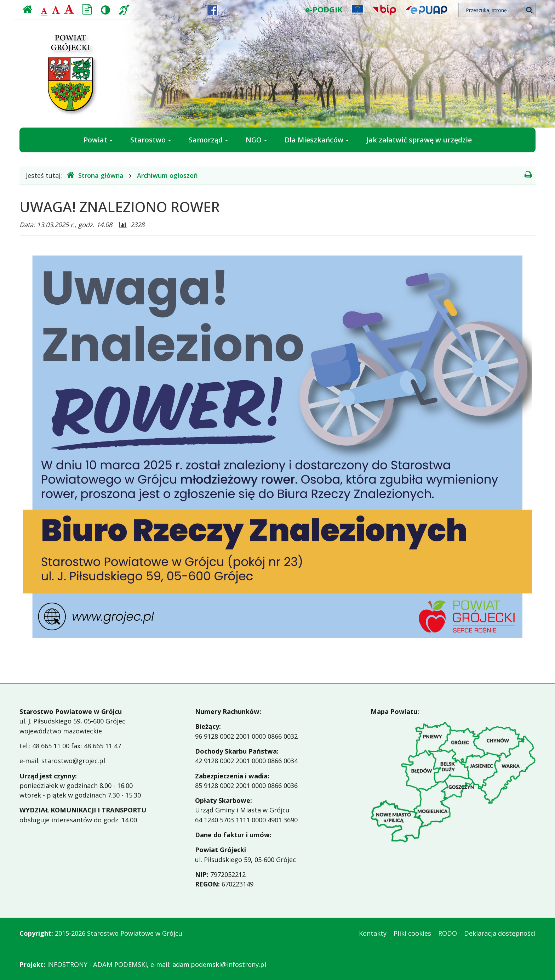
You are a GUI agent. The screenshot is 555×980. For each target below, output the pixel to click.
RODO (448, 933)
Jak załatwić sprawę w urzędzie (419, 140)
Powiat (98, 140)
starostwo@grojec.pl (73, 761)
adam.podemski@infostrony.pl (219, 964)
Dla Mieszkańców (317, 140)
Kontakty (373, 933)
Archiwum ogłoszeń (167, 175)
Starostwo (151, 140)
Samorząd (208, 140)
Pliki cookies (412, 933)
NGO (256, 140)
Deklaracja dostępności (500, 933)
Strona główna (95, 175)
